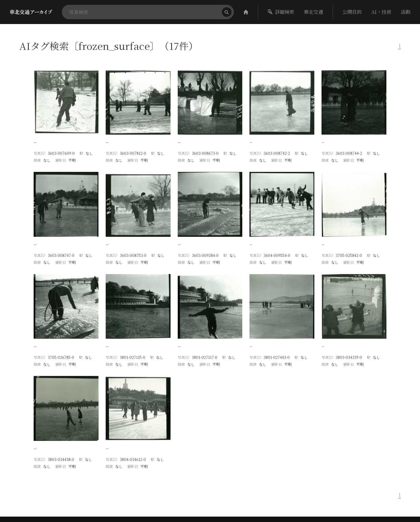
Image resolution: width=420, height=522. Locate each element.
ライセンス (340, 491)
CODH (323, 440)
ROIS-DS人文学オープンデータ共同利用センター (357, 482)
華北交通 (313, 12)
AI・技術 (381, 12)
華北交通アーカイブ (355, 440)
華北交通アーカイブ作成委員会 (342, 477)
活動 (406, 12)
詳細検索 (281, 12)
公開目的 (352, 12)
